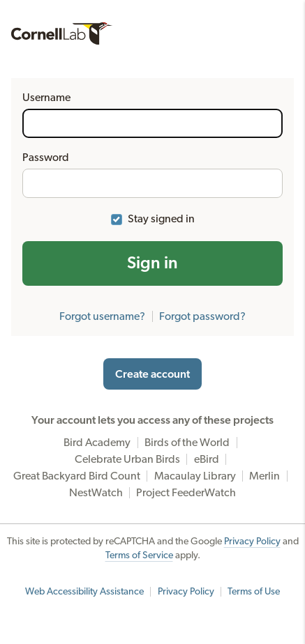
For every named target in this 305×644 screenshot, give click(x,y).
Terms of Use (254, 592)
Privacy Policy (252, 542)
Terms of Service (139, 555)
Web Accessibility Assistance (84, 592)
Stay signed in (161, 219)
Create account (152, 374)
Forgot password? (202, 316)
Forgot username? (102, 316)
